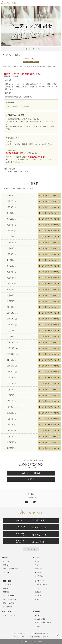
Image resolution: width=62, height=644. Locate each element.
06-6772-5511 (39, 542)
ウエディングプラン (42, 588)
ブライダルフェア (41, 585)
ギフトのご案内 (9, 596)
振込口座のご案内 (35, 637)
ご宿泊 (37, 558)
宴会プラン (7, 585)
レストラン (7, 612)
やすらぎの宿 (18, 633)
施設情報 (37, 612)
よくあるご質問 (40, 619)
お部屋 (37, 561)
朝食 (36, 565)
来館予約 (31, 479)
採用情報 (45, 637)
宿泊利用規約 (39, 576)
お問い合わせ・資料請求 (31, 473)
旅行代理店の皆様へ (10, 599)
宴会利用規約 (8, 607)
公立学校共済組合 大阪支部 (40, 633)
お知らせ (37, 615)
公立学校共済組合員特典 (43, 623)
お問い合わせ (31, 549)
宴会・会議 (7, 581)
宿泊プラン (39, 569)
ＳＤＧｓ (6, 572)
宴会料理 (6, 592)
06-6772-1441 (39, 520)
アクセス (6, 565)
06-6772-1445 (32, 464)
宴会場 (6, 588)
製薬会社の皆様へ (9, 603)
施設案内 (37, 626)
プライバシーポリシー (11, 569)
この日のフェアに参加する (50, 195)
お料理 (37, 599)
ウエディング (39, 581)
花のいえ (27, 633)
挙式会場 (38, 592)
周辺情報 (38, 572)
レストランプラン (9, 615)
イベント (6, 561)
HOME (6, 558)
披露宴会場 (39, 596)
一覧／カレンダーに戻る (32, 49)
